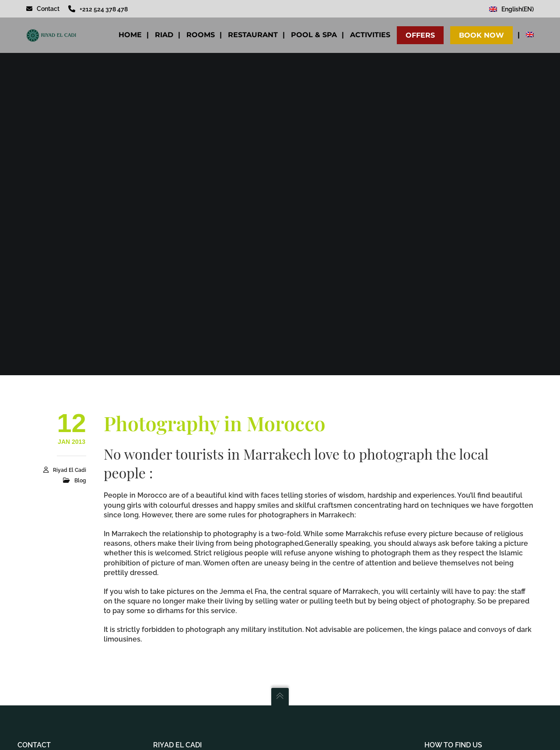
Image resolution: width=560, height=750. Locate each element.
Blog (80, 481)
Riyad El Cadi (70, 470)
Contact (43, 9)
